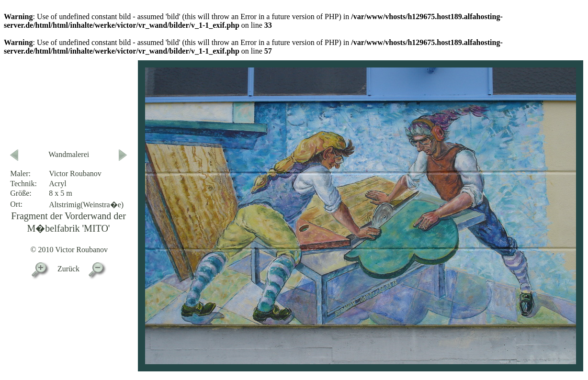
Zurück (68, 269)
